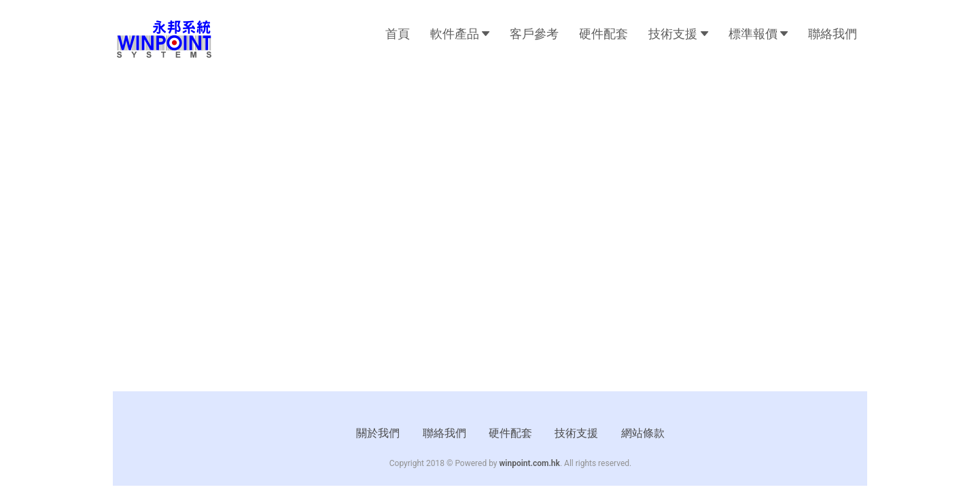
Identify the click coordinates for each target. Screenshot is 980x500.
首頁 (398, 34)
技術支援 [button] (678, 34)
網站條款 (643, 433)
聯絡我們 (833, 34)
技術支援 (576, 433)
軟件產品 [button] (460, 34)
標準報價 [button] (758, 34)
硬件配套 (603, 34)
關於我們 (378, 433)
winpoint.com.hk (530, 463)
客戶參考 (534, 34)
